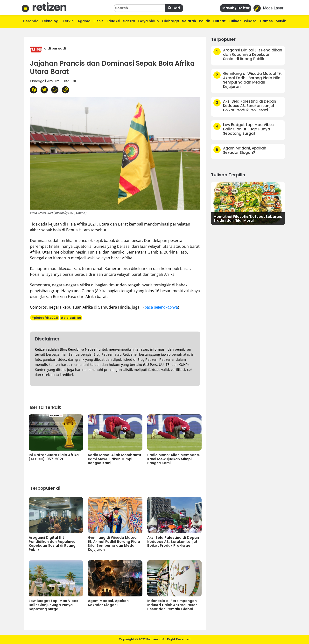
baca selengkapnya (161, 307)
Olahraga (171, 21)
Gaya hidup (148, 21)
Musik (281, 21)
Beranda (31, 21)
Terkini (69, 21)
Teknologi (50, 21)
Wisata (250, 21)
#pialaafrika (71, 318)
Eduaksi (113, 21)
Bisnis (98, 21)
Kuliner (235, 21)
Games (266, 21)
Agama (84, 21)
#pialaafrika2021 (45, 318)
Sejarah (189, 21)
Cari (174, 8)
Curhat (219, 21)
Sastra (129, 21)
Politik (204, 21)
